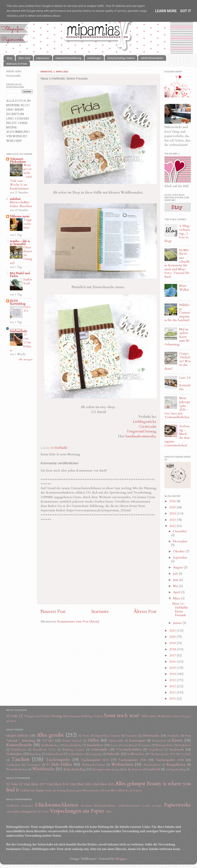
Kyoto (114, 745)
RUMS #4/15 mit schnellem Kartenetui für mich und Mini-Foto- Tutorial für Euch (177, 263)
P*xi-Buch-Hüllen (129, 750)
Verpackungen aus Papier (77, 811)
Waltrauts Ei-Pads (17, 64)
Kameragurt (137, 741)
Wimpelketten (176, 765)
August (178, 567)
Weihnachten (122, 765)
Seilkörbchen (76, 754)
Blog (9, 58)
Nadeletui (185, 745)
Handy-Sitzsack (72, 741)
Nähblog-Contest (92, 716)
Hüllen (93, 740)
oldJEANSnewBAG (152, 58)
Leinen (146, 745)
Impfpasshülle (116, 741)
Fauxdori (131, 736)
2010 (173, 699)
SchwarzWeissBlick (113, 790)
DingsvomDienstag (142, 431)
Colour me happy (32, 790)
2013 (173, 680)
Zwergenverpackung (105, 769)
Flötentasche (151, 736)
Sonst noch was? (122, 715)
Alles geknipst (130, 784)
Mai (176, 586)
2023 (173, 520)
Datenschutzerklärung (68, 58)
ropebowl (154, 769)
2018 (173, 649)
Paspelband (156, 750)
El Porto (84, 736)
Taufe (45, 812)
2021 (173, 631)
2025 (173, 507)
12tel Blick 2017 (35, 784)
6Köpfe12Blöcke (17, 736)
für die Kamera (133, 769)
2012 (173, 686)
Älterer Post (145, 612)
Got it (186, 11)
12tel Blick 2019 (58, 784)
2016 (173, 662)
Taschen (20, 759)
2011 (173, 692)
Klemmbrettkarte (105, 806)
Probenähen (14, 754)
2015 (173, 668)
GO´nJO (48, 741)
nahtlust (15, 199)
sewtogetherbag (176, 769)
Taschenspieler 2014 (95, 760)
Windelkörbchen (17, 769)
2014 (173, 674)
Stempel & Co (31, 812)
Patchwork (176, 750)
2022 (173, 526)
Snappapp (96, 754)
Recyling (35, 754)
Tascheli (186, 754)
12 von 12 (14, 716)
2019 (173, 643)
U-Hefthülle (59, 448)
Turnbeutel (13, 765)
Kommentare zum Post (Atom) (78, 621)
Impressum (43, 58)
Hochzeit (87, 806)
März (177, 598)
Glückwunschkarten (57, 805)
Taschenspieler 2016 (132, 760)
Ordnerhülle (99, 750)
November (180, 541)
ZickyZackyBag (74, 769)
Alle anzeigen (26, 359)
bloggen (186, 716)
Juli (176, 574)
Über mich (24, 58)
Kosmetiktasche (19, 745)
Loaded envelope (152, 806)
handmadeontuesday (141, 436)
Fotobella (173, 736)
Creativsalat (148, 427)
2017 (173, 655)
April (177, 592)
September (180, 558)
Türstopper (34, 765)
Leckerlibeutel (130, 745)
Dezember (180, 531)
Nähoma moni (20, 216)
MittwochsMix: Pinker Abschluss (21, 204)
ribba (109, 812)
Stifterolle (113, 754)
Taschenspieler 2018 (169, 760)
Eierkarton (27, 806)
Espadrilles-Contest (108, 736)
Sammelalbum (14, 812)
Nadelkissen (19, 750)
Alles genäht (50, 735)
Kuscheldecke (73, 745)
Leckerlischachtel (129, 806)
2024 (173, 514)
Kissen (177, 740)
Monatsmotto (72, 716)
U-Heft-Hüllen (59, 765)
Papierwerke (177, 805)
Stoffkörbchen (136, 754)
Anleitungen (94, 58)
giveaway (11, 721)
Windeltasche (43, 769)
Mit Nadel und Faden (20, 275)
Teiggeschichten (27, 224)
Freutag (57, 716)
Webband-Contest (169, 716)
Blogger (121, 859)
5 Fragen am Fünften (37, 716)
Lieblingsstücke (145, 422)
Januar (178, 623)
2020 (173, 637)
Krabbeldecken (50, 745)
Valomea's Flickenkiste (18, 160)
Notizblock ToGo (44, 750)
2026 (173, 501)
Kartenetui (159, 741)
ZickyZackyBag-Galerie (121, 58)
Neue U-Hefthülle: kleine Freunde (180, 609)
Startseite (100, 612)
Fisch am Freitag (55, 790)
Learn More (166, 11)
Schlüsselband (54, 754)
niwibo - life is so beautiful (20, 243)
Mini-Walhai (184, 288)
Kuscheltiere (95, 745)
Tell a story (149, 716)
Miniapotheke (165, 745)
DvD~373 (27, 309)
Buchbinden (13, 806)
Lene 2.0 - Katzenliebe (185, 383)
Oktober (179, 551)
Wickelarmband (152, 765)
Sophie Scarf (28, 281)
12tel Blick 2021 (104, 784)
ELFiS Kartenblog (18, 302)
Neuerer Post (53, 612)
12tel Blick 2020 (80, 784)
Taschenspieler (58, 760)
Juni (176, 580)
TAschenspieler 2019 (162, 754)
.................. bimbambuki (18, 330)
